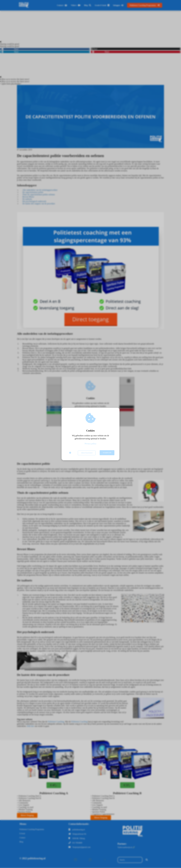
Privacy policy (91, 444)
